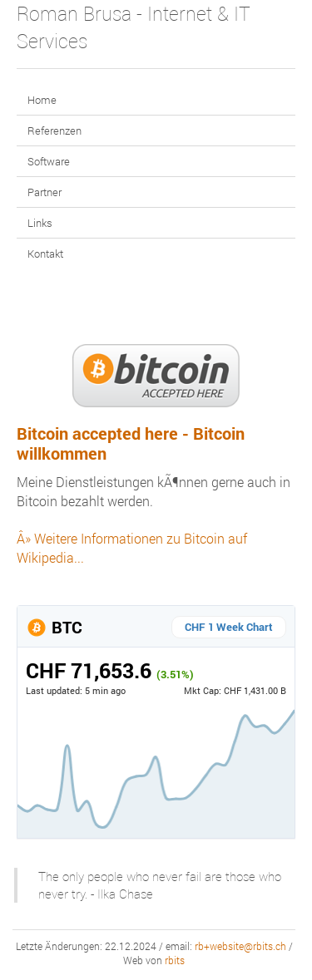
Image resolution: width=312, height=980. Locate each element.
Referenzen (54, 131)
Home (42, 100)
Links (40, 223)
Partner (45, 192)
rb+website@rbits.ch (240, 946)
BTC (54, 627)
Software (49, 161)
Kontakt (45, 254)
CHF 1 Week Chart (229, 627)
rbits (175, 960)
